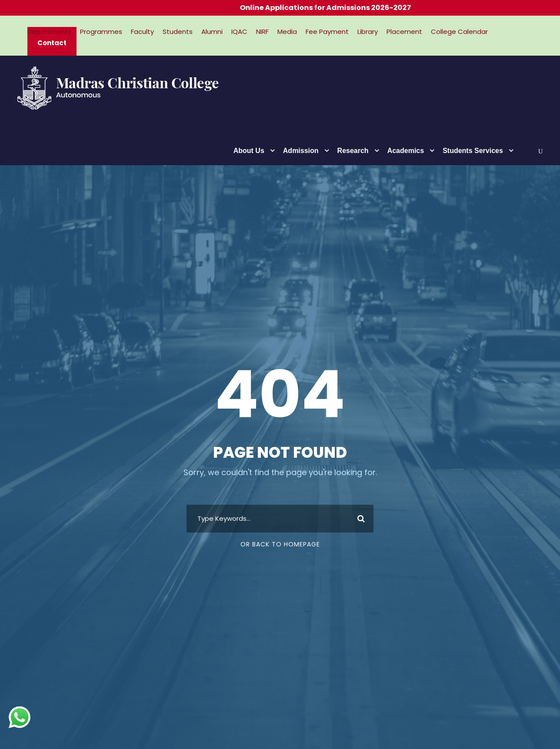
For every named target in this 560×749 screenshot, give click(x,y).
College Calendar (459, 32)
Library (368, 32)
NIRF (262, 32)
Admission (301, 151)
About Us (249, 151)
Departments (49, 32)
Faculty (142, 32)
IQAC (239, 32)
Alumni (212, 32)
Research (353, 151)
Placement (404, 32)
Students (178, 32)
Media (287, 32)
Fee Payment (327, 32)
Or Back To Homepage (280, 544)
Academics (406, 151)
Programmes (101, 32)
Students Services (473, 151)
